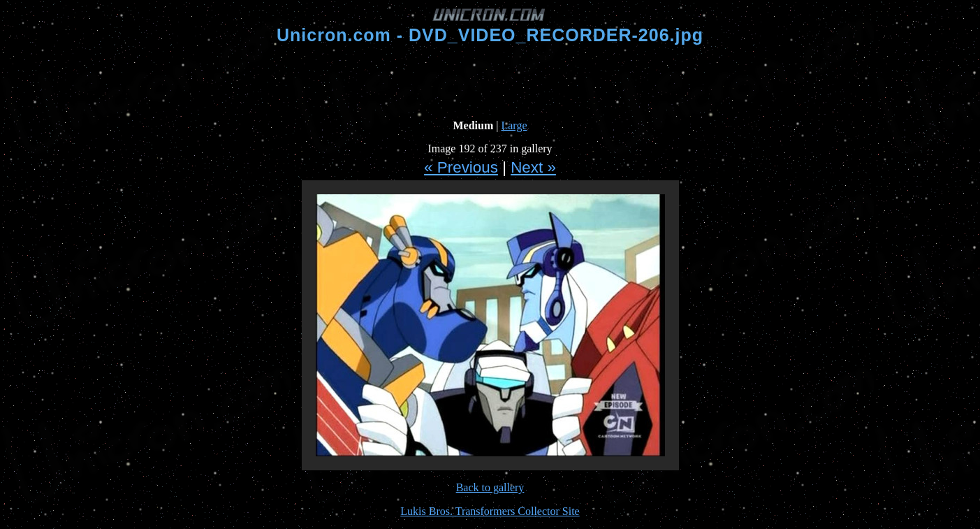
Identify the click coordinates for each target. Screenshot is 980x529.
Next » (533, 167)
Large (514, 125)
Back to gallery (490, 487)
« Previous (461, 167)
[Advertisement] (490, 82)
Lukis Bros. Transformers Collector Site (490, 511)
